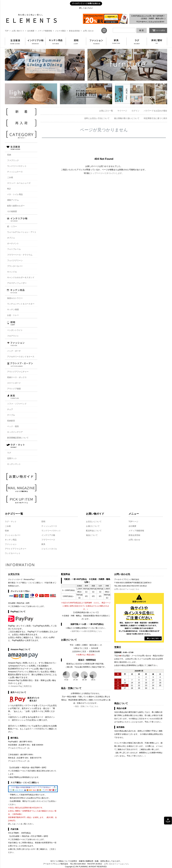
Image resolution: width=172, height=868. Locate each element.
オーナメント (13, 243)
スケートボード (14, 383)
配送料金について (94, 531)
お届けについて (93, 526)
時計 (9, 189)
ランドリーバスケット (17, 166)
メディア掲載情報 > (46, 31)
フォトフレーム (14, 249)
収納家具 (11, 421)
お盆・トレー (13, 315)
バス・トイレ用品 (15, 194)
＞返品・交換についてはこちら (86, 706)
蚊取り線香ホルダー (16, 206)
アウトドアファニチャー (18, 372)
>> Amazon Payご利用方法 (20, 686)
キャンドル (12, 272)
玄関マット (12, 458)
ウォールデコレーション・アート (22, 232)
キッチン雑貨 (13, 310)
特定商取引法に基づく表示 (155, 118)
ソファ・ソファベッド (17, 404)
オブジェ (11, 238)
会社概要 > (32, 31)
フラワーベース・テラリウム (20, 255)
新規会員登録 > (75, 31)
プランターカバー (15, 266)
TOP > (8, 31)
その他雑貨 (12, 211)
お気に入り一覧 (106, 111)
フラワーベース (48, 540)
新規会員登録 (134, 535)
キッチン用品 (11, 540)
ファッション (11, 544)
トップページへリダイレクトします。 (107, 173)
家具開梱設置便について (18, 438)
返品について (92, 535)
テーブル (11, 415)
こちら (18, 824)
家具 (43, 544)
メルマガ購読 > (61, 31)
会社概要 (132, 526)
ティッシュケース (15, 172)
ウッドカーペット (13, 553)
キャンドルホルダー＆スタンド (21, 277)
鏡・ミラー (12, 226)
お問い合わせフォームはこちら (127, 589)
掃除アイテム (13, 200)
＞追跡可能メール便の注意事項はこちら (86, 631)
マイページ (122, 111)
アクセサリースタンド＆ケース (21, 357)
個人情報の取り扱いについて (127, 118)
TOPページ (133, 522)
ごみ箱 (10, 177)
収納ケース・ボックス (17, 377)
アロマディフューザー (17, 283)
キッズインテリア (15, 432)
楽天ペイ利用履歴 (35, 729)
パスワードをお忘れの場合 (155, 111)
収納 (7, 531)
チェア (10, 409)
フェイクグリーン (15, 260)
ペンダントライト (15, 330)
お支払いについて (94, 522)
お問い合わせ (88, 31)
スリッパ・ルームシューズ (19, 183)
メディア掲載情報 (136, 531)
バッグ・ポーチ (14, 351)
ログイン (135, 111)
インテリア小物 (48, 535)
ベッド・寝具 (13, 426)
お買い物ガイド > (19, 31)
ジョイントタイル (49, 549)
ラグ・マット (11, 522)
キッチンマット (14, 464)
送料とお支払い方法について (97, 118)
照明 (43, 522)
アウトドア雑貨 (14, 389)
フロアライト (13, 336)
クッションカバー (13, 535)
